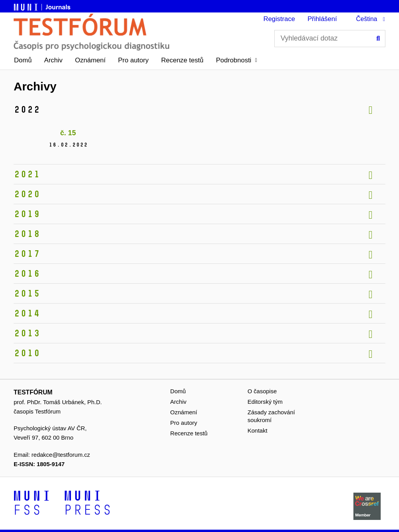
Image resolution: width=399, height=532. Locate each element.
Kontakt (257, 430)
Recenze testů (182, 60)
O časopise (262, 391)
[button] (237, 60)
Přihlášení (322, 19)
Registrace (279, 19)
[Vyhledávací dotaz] (330, 39)
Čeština (367, 19)
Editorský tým (265, 402)
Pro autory (133, 60)
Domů (23, 60)
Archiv (53, 60)
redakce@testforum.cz (61, 455)
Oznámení (90, 60)
